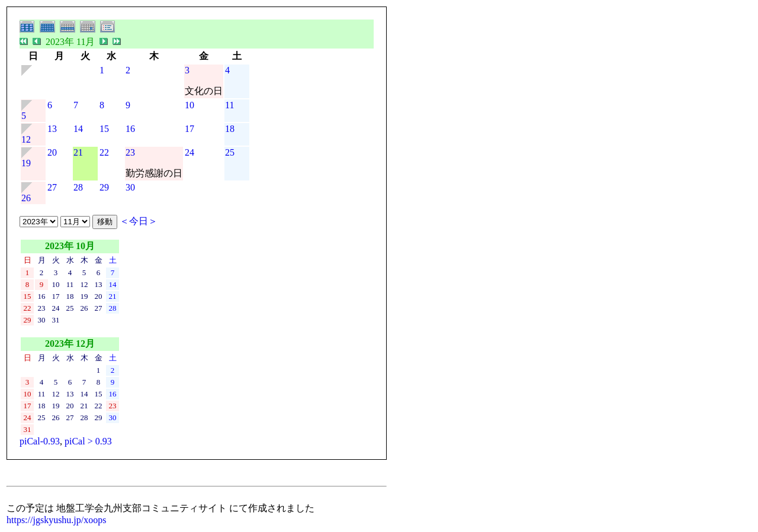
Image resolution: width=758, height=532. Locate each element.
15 (104, 129)
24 (189, 152)
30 (130, 187)
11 (229, 105)
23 (130, 152)
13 (52, 129)
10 (189, 105)
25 (230, 152)
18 (230, 129)
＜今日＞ (139, 221)
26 (26, 198)
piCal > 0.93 (88, 441)
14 (78, 129)
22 (104, 152)
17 (189, 129)
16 (130, 129)
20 (52, 152)
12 (26, 139)
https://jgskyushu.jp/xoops (56, 520)
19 (26, 163)
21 (78, 152)
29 (104, 187)
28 (78, 187)
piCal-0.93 (40, 441)
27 (52, 187)
